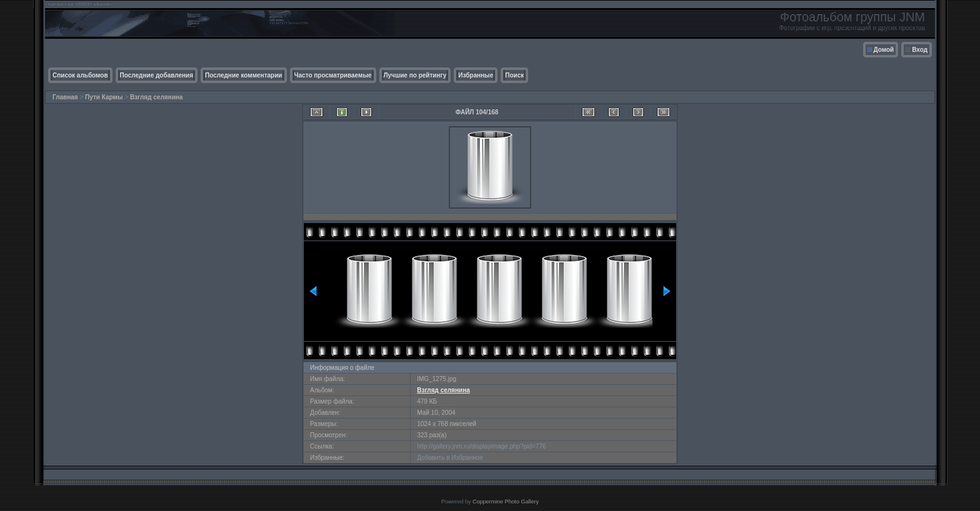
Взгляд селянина (157, 97)
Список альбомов (80, 75)
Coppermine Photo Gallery (506, 502)
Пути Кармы (104, 97)
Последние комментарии (244, 75)
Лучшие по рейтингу (415, 75)
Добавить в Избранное (450, 458)
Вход (920, 50)
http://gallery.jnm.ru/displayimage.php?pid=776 (481, 446)
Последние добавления (157, 75)
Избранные (476, 75)
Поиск (514, 75)
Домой (884, 50)
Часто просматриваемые (333, 75)
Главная (65, 97)
